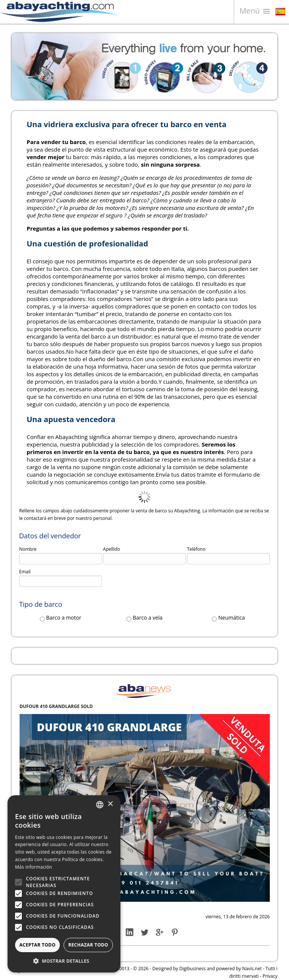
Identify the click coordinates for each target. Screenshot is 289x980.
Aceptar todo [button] (37, 945)
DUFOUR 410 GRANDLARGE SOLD (56, 706)
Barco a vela (144, 618)
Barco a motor (61, 618)
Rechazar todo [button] (88, 945)
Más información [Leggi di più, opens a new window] (33, 867)
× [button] (110, 804)
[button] (64, 961)
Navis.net (252, 969)
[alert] (64, 884)
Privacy (270, 976)
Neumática (228, 618)
